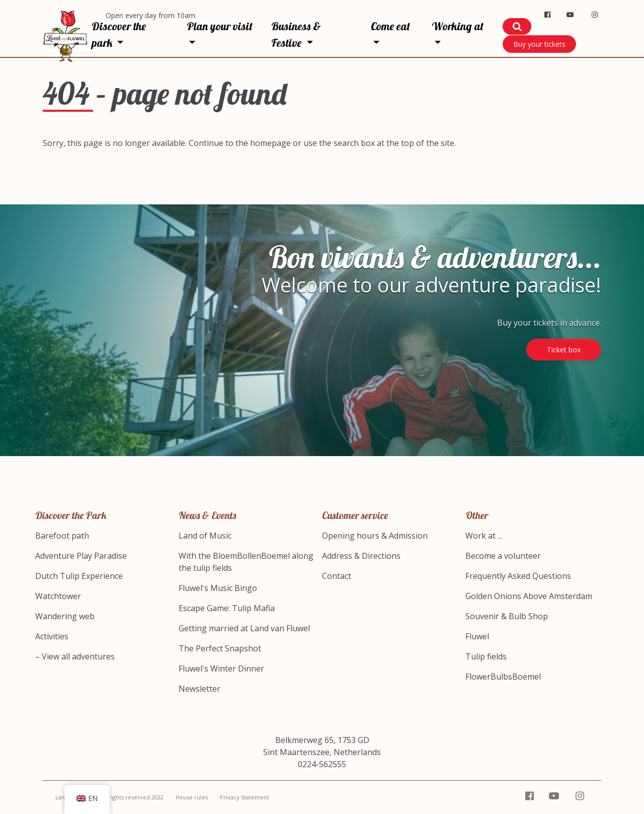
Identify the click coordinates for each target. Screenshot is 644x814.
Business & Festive (296, 34)
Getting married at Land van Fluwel (244, 628)
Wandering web (65, 616)
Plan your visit (220, 26)
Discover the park (119, 34)
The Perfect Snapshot (220, 648)
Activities (52, 636)
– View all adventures (75, 656)
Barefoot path (62, 536)
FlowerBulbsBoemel (503, 677)
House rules (192, 797)
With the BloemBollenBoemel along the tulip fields (246, 562)
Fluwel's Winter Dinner (221, 669)
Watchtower (58, 596)
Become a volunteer (503, 556)
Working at (458, 26)
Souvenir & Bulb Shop (507, 616)
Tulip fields (486, 656)
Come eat (390, 26)
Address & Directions (361, 556)
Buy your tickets (539, 44)
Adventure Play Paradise (81, 556)
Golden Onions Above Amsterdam (529, 596)
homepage (270, 143)
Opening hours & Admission (375, 536)
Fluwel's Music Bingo (218, 588)
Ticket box (564, 350)
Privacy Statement (245, 797)
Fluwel (477, 636)
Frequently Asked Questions (518, 576)
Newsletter (199, 689)
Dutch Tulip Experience (79, 576)
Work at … (484, 536)
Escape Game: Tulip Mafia (227, 608)
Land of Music (205, 536)
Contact (337, 576)
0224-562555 (322, 764)
